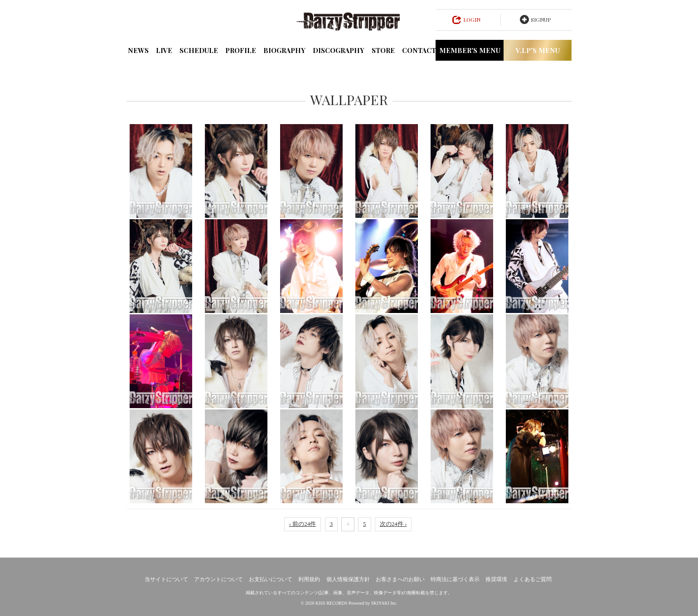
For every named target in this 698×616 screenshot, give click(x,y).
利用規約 (309, 579)
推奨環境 (496, 579)
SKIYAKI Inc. (384, 603)
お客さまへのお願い (400, 579)
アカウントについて (218, 579)
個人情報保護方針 (348, 579)
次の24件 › (393, 524)
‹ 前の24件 (303, 524)
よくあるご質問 (533, 579)
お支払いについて (271, 579)
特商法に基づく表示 (455, 579)
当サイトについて (166, 579)
